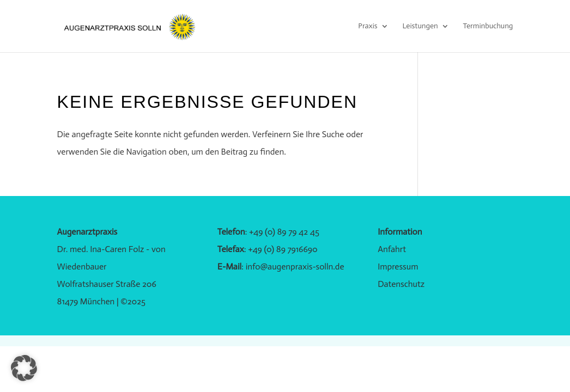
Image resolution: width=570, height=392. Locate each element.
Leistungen (420, 26)
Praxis (368, 26)
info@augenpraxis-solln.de (295, 267)
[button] (24, 368)
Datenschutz (401, 284)
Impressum (398, 267)
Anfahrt (392, 249)
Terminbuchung (488, 26)
